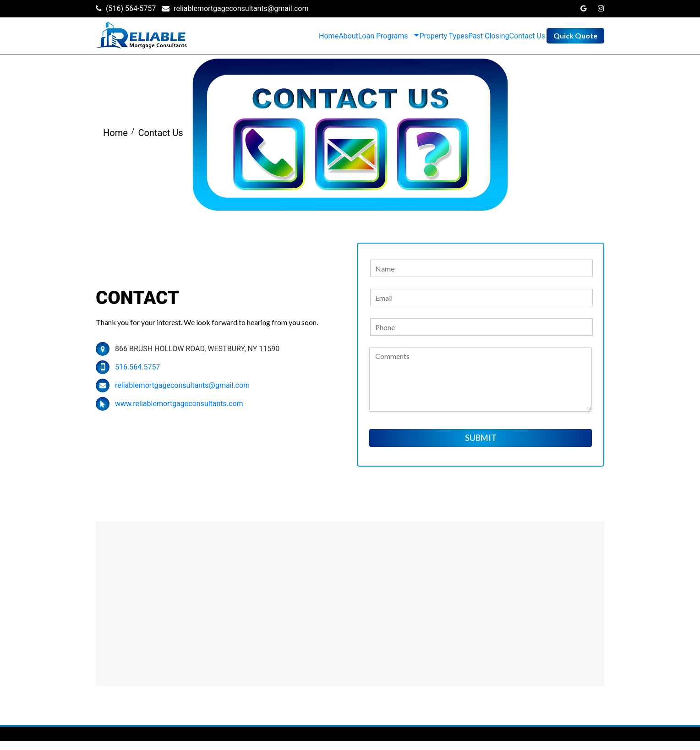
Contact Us (527, 36)
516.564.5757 (137, 367)
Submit (481, 438)
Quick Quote (575, 35)
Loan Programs (383, 36)
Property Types (444, 36)
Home (329, 36)
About (348, 36)
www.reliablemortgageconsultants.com (179, 404)
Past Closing (489, 36)
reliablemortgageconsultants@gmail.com (182, 385)
